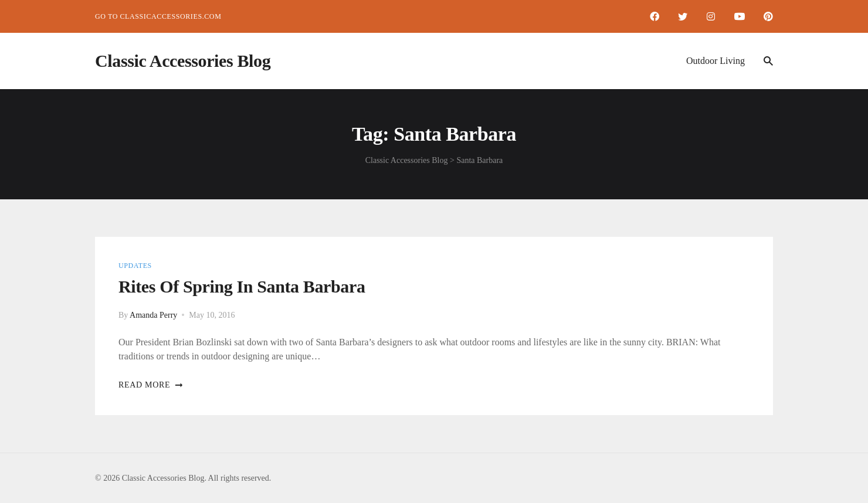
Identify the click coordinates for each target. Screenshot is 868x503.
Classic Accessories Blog (183, 61)
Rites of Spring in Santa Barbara (242, 286)
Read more (151, 385)
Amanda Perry (153, 315)
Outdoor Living (716, 61)
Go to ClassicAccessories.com (158, 16)
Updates (135, 266)
